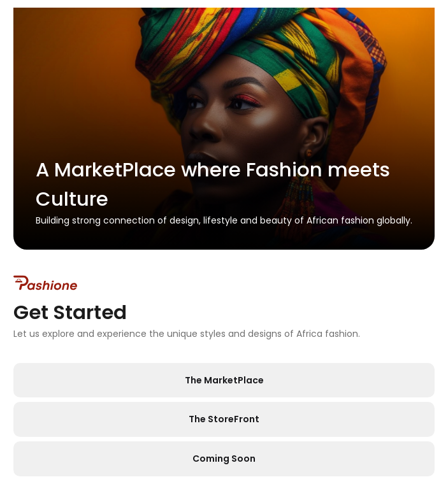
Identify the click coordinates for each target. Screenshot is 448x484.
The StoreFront (224, 419)
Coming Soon (224, 459)
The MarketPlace (224, 380)
